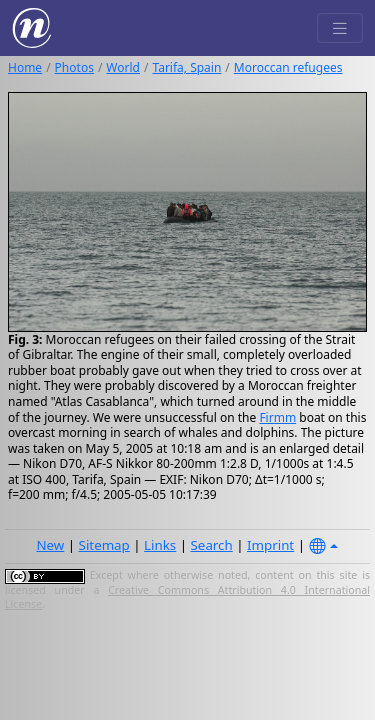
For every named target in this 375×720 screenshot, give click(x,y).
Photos (74, 67)
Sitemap (104, 545)
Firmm (277, 417)
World (123, 67)
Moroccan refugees (288, 67)
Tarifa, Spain (186, 67)
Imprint (270, 545)
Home (25, 67)
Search (212, 545)
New (50, 545)
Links (160, 545)
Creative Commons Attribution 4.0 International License (187, 597)
